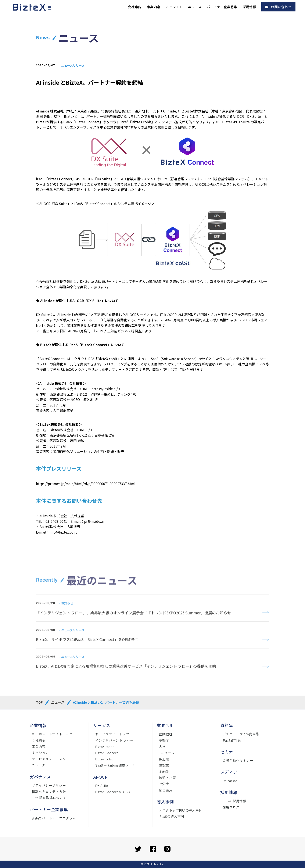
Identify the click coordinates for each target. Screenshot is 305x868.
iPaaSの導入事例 (171, 816)
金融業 (164, 771)
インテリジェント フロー (114, 740)
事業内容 (154, 7)
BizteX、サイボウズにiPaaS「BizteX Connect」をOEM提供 (87, 646)
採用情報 (249, 7)
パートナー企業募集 (222, 7)
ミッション (174, 7)
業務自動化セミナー (238, 760)
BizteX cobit (104, 759)
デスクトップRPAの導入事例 (181, 810)
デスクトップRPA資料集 (241, 734)
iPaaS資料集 (232, 740)
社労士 (164, 784)
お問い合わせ (281, 7)
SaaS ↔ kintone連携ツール (115, 765)
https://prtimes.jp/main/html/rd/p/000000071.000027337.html (86, 484)
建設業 (164, 765)
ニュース (195, 7)
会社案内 (135, 7)
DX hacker (230, 781)
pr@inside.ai (94, 521)
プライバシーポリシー (49, 785)
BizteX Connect (107, 753)
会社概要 (39, 740)
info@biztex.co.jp (64, 532)
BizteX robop (105, 746)
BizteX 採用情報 (234, 801)
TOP (39, 702)
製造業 (164, 759)
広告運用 (166, 790)
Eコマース (167, 753)
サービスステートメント (50, 759)
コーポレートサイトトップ (52, 734)
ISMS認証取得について (49, 798)
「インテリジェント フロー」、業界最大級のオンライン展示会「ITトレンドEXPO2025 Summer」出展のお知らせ (134, 619)
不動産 (164, 740)
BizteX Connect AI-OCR (113, 792)
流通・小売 (167, 778)
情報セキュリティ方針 (49, 792)
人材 (162, 746)
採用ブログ (231, 807)
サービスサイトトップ (112, 734)
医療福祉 (166, 734)
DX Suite (102, 785)
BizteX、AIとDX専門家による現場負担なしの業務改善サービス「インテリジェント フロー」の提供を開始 (126, 673)
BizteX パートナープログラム (54, 818)
